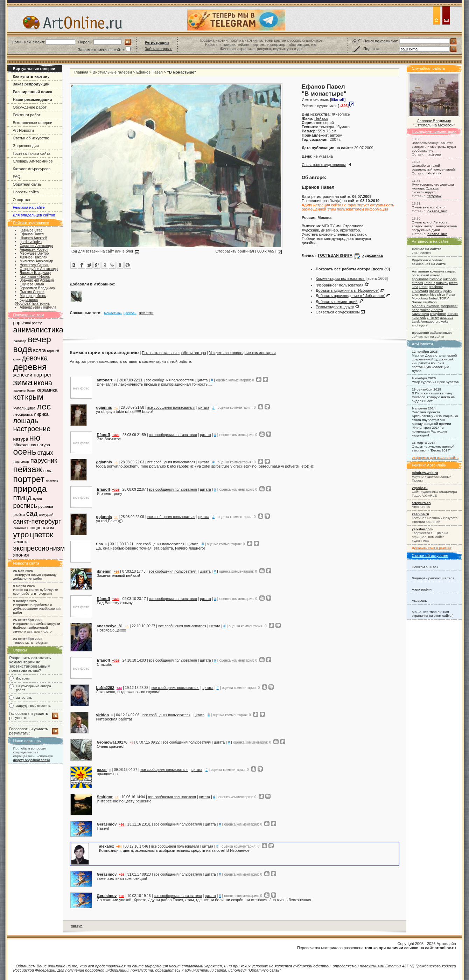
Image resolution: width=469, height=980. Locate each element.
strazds (418, 283)
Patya (451, 294)
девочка (35, 358)
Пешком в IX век (425, 567)
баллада (20, 341)
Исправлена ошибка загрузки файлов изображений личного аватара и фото (36, 627)
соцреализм (42, 528)
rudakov (442, 283)
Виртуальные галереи (112, 72)
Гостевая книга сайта (31, 153)
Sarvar (417, 302)
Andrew (437, 310)
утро (21, 535)
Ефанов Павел (150, 72)
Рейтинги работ (26, 115)
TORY (444, 298)
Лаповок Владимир (434, 121)
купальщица (24, 408)
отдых (45, 453)
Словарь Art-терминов (33, 161)
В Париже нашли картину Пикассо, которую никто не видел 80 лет (433, 397)
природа (30, 489)
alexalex (107, 846)
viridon (103, 715)
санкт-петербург (37, 521)
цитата (202, 380)
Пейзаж (321, 118)
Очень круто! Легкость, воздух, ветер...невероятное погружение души (435, 226)
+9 (131, 743)
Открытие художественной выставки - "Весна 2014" (433, 448)
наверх (76, 926)
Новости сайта (26, 192)
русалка (45, 506)
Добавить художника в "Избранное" (347, 290)
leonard (453, 314)
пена (48, 471)
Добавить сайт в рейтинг (432, 548)
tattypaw (434, 154)
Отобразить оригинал (235, 251)
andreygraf (420, 325)
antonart (105, 380)
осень (24, 452)
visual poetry (32, 323)
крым (34, 397)
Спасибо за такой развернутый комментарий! (434, 167)
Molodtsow (420, 298)
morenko (435, 291)
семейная (21, 528)
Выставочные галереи (32, 123)
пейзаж (27, 469)
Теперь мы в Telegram (30, 643)
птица (22, 498)
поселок (52, 481)
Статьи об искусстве (31, 138)
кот (18, 397)
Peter (423, 287)
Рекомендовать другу (335, 307)
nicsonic (436, 279)
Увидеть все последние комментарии (242, 353)
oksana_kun (437, 211)
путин (37, 499)
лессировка (23, 415)
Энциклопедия (26, 146)
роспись (25, 506)
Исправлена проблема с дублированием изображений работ (37, 609)
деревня (30, 367)
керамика (47, 390)
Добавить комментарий (337, 302)
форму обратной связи (31, 760)
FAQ (16, 177)
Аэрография (422, 589)
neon (416, 310)
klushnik (434, 173)
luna (415, 287)
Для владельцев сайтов (34, 215)
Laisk (416, 321)
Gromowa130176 (112, 742)
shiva (441, 294)
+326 (116, 435)
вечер (39, 339)
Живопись (341, 114)
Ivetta (453, 283)
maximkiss (428, 294)
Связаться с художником (324, 165)
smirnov (433, 318)
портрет (29, 479)
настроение (32, 429)
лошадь (26, 421)
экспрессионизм (39, 548)
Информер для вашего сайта (435, 458)
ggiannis (104, 407)
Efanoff (104, 435)
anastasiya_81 (110, 626)
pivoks (443, 321)
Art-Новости (23, 130)
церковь (130, 313)
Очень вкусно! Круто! (429, 207)
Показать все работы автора (343, 269)
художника (372, 255)
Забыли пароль (159, 49)
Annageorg (429, 321)
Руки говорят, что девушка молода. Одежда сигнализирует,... (433, 188)
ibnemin (104, 571)
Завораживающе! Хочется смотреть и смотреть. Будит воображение (434, 147)
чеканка (21, 542)
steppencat (449, 306)
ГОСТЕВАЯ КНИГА (335, 255)
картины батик (24, 390)
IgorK (448, 291)
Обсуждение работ (30, 107)
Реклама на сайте (29, 207)
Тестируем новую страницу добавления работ (35, 577)
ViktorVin (450, 279)
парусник (44, 460)
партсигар (21, 461)
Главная (81, 72)
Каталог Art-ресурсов (31, 169)
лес (44, 406)
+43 (119, 688)
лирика (41, 414)
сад (32, 513)
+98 (122, 824)
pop (17, 323)
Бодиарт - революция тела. (434, 578)
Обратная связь (27, 184)
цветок (41, 535)
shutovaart (420, 291)
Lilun (416, 294)
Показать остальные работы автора (174, 353)
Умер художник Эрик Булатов (435, 382)
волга (39, 350)
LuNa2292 (105, 688)
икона (43, 383)
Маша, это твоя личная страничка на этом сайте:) (433, 614)
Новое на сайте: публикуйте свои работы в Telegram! (35, 592)
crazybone (438, 314)
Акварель (419, 601)
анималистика (38, 330)
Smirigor (105, 797)
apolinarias (420, 279)
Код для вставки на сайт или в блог (102, 251)
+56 (116, 572)
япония (21, 555)
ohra (415, 275)
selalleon (430, 302)
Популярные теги (28, 315)
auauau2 (447, 318)
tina (100, 544)
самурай (46, 515)
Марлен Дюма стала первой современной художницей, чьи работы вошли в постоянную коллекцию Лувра (435, 363)
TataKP (429, 283)
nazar (102, 769)
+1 (116, 408)
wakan (425, 310)
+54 (119, 847)
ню (35, 438)
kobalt (434, 298)
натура (20, 439)
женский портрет (32, 375)
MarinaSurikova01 (426, 306)
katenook (419, 318)
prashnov (436, 287)
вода (22, 349)
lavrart (424, 275)
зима (23, 382)
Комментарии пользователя (341, 278)
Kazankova (421, 314)
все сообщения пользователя (170, 380)
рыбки (19, 515)
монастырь (113, 313)
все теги (146, 313)
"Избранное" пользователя (339, 285)
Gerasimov (107, 824)
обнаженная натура (31, 445)
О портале (22, 200)
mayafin (436, 275)
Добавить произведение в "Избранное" (351, 296)
